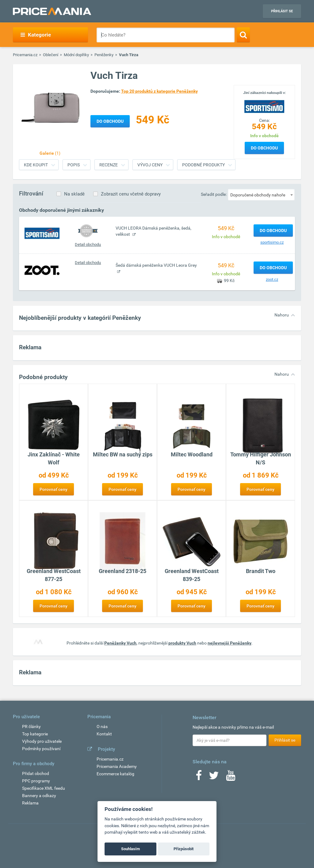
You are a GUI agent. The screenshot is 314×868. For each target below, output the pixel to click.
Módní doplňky (76, 55)
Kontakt (104, 734)
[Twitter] (214, 777)
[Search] (243, 35)
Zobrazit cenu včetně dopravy (131, 194)
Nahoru (282, 315)
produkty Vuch (182, 643)
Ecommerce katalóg (115, 774)
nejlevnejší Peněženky (230, 643)
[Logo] (264, 106)
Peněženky (104, 55)
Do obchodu (264, 148)
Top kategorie (35, 734)
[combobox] (261, 195)
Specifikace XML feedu (44, 788)
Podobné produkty (203, 165)
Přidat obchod (36, 773)
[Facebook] (199, 777)
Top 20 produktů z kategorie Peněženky (159, 91)
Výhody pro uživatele (42, 741)
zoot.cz (272, 279)
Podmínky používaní (41, 749)
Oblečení (51, 55)
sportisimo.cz (272, 242)
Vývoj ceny (150, 165)
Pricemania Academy (117, 766)
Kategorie (36, 35)
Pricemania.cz (25, 55)
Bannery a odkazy (39, 796)
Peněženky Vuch (120, 643)
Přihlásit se (282, 11)
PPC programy (36, 781)
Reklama (30, 803)
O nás (102, 727)
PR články (31, 727)
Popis (74, 165)
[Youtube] (231, 777)
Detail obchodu (88, 244)
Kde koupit (36, 165)
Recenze (109, 165)
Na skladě (74, 194)
